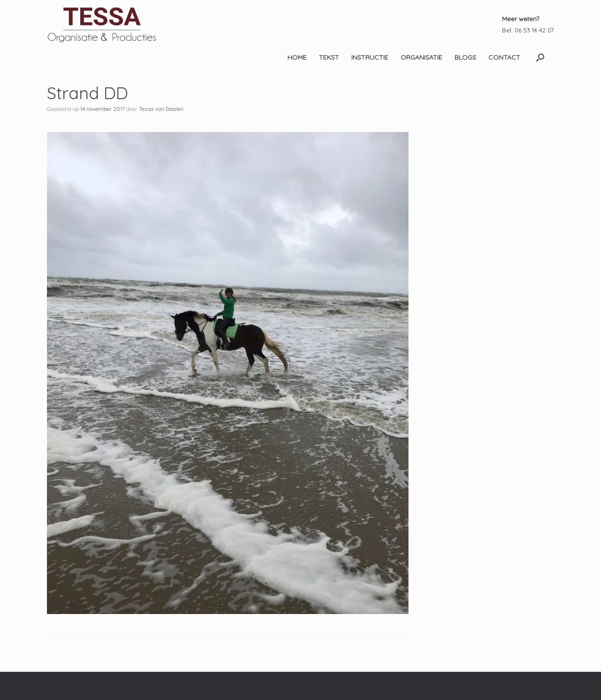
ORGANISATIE (421, 57)
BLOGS (465, 57)
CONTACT (504, 57)
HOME (297, 57)
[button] (540, 57)
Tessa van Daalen (161, 109)
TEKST (329, 57)
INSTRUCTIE (370, 57)
